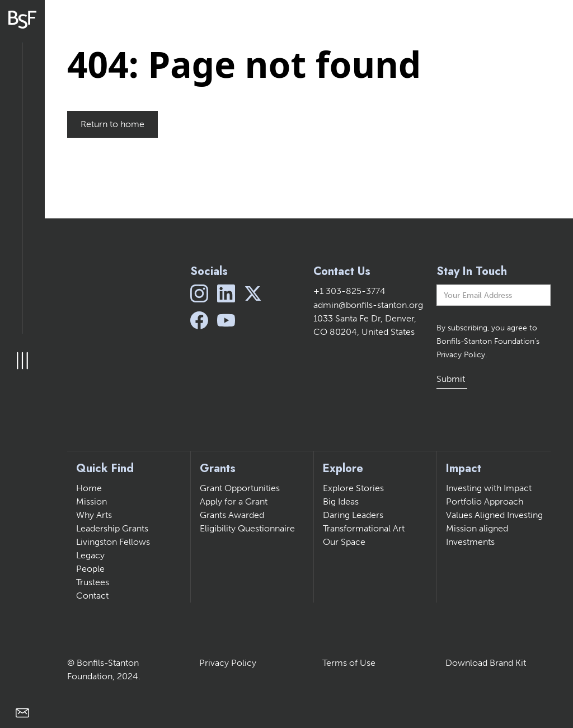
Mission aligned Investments (477, 535)
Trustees (93, 582)
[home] (22, 20)
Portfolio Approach (485, 501)
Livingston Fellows (113, 542)
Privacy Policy (228, 663)
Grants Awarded (232, 515)
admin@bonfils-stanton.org (368, 305)
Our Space (344, 542)
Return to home (112, 124)
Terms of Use (349, 663)
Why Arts (94, 515)
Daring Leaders (353, 515)
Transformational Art (364, 528)
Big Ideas (341, 501)
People (90, 569)
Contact (92, 596)
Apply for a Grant (234, 501)
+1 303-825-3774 (349, 291)
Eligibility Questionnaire (247, 528)
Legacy (90, 555)
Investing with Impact (489, 488)
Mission (91, 501)
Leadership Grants (112, 528)
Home (89, 488)
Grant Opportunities (240, 488)
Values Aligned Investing (494, 515)
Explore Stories (353, 488)
